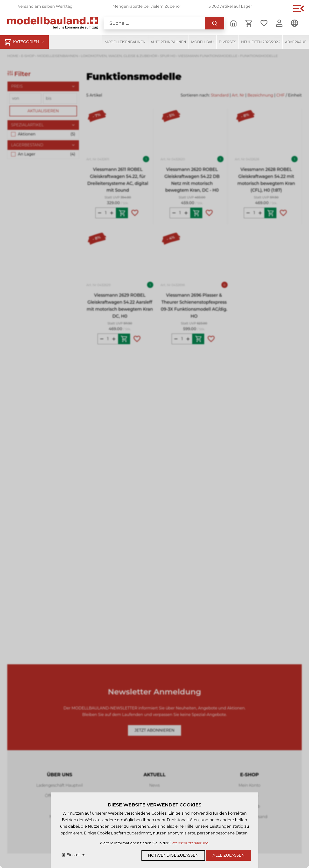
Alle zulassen (228, 855)
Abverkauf (296, 42)
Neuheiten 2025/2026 (261, 42)
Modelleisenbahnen (125, 42)
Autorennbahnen (168, 42)
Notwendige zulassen (173, 855)
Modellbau (203, 42)
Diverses (228, 42)
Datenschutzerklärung (189, 843)
